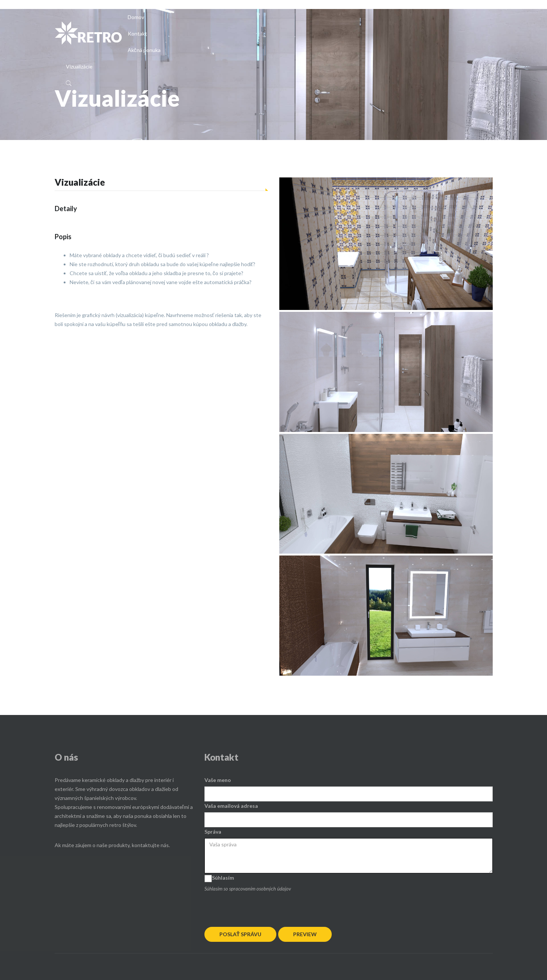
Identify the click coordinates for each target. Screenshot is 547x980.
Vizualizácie (79, 66)
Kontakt (137, 34)
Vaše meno (218, 780)
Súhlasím (223, 878)
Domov (136, 17)
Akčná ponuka (144, 50)
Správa (213, 832)
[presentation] (261, 908)
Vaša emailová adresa (231, 806)
